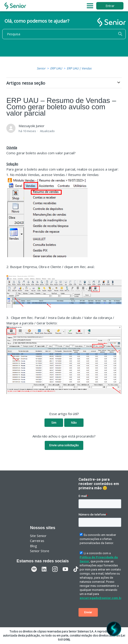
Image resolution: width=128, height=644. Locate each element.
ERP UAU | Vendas (79, 68)
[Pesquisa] (64, 34)
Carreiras (37, 541)
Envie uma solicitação (64, 445)
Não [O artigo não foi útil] (74, 423)
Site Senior (38, 536)
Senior (41, 68)
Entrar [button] (110, 6)
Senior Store (40, 551)
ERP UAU (56, 68)
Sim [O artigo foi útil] (54, 423)
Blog (33, 546)
